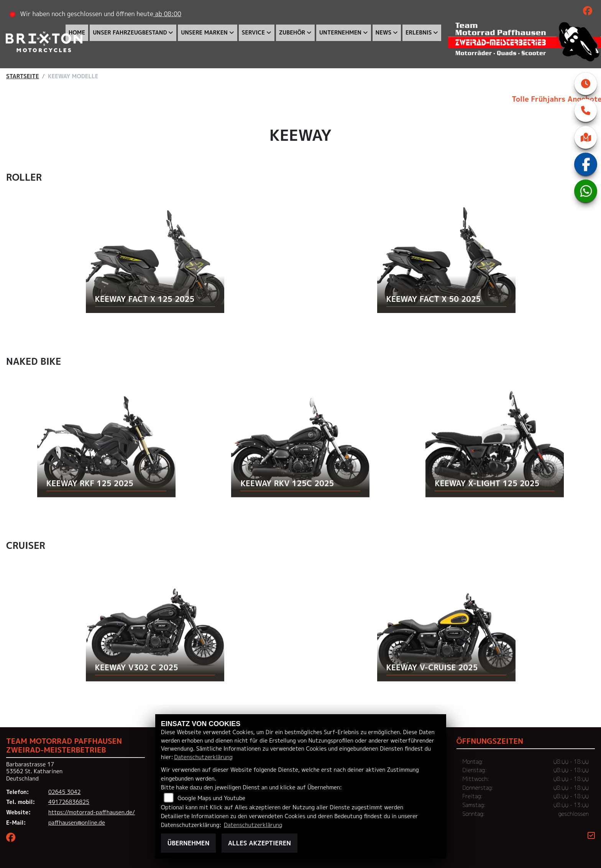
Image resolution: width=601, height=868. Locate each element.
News (384, 33)
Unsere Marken (204, 33)
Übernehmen (189, 843)
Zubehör (292, 33)
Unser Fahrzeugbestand (130, 33)
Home (77, 33)
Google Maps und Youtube (211, 798)
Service (253, 33)
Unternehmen (340, 33)
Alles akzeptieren (259, 843)
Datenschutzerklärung (203, 757)
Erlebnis (419, 33)
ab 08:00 (167, 14)
